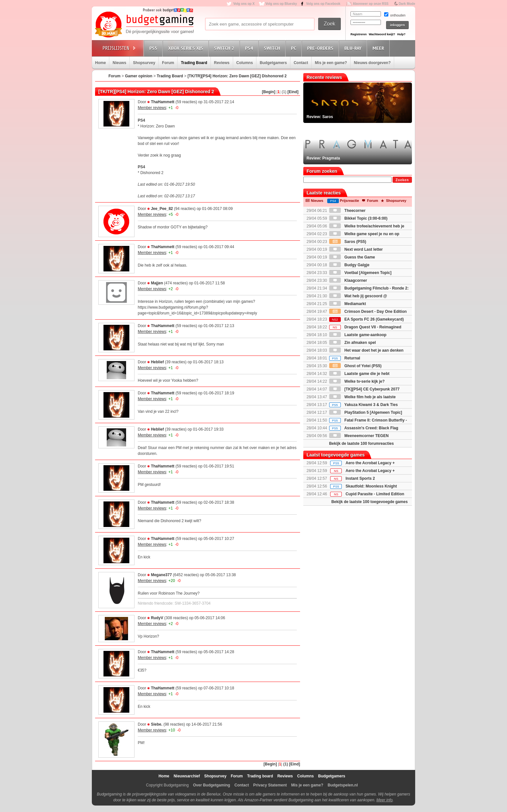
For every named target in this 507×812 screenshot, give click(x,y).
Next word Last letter (356, 249)
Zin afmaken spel (353, 343)
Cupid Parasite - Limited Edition (375, 494)
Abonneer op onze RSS (371, 4)
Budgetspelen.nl (343, 785)
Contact (301, 63)
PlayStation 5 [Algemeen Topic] (366, 412)
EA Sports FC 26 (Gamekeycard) (367, 319)
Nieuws (119, 63)
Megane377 (162, 575)
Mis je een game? (331, 63)
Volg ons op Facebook (323, 4)
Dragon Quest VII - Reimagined (365, 327)
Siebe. (157, 724)
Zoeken (402, 180)
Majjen (157, 283)
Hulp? (401, 34)
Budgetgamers (273, 63)
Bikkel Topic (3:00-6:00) (358, 218)
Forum (168, 63)
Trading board (260, 776)
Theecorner (347, 211)
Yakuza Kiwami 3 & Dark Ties (363, 405)
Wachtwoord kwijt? (382, 34)
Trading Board (194, 63)
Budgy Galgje (349, 265)
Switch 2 (225, 48)
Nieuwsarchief (187, 776)
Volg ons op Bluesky (281, 4)
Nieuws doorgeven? (372, 63)
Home (100, 63)
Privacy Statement (270, 785)
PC (295, 48)
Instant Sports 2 (360, 478)
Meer (379, 48)
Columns (245, 63)
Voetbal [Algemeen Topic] (360, 273)
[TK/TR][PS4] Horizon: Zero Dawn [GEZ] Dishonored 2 (237, 76)
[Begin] (269, 92)
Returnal (345, 358)
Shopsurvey (144, 63)
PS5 (154, 48)
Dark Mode (407, 4)
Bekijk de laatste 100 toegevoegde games (370, 502)
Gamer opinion (139, 76)
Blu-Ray (354, 48)
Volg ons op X (244, 4)
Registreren (359, 34)
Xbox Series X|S (187, 48)
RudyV (157, 618)
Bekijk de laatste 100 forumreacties (361, 444)
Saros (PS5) (348, 242)
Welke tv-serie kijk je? (357, 381)
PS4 (250, 48)
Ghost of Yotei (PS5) (355, 366)
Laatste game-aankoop (358, 335)
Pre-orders (321, 48)
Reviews (222, 63)
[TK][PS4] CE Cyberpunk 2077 (364, 389)
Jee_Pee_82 (162, 209)
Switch (273, 48)
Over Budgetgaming (212, 785)
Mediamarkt (348, 304)
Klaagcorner (348, 280)
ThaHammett (163, 102)
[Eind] (293, 92)
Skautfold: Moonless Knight (371, 486)
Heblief (157, 362)
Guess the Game (352, 257)
